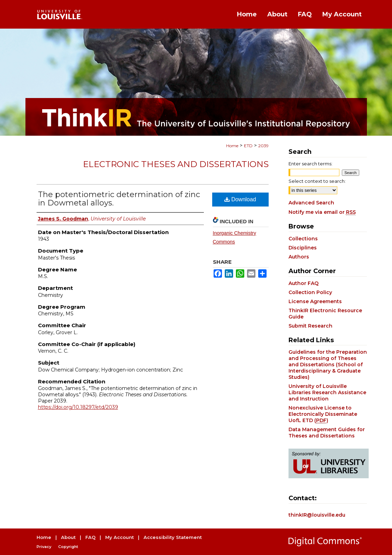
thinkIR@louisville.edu (317, 515)
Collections (303, 239)
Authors (299, 257)
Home (232, 146)
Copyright (68, 547)
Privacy (44, 547)
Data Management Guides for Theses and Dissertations (327, 433)
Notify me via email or (322, 212)
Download (240, 199)
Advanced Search (311, 203)
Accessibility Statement (173, 537)
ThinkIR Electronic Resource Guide (325, 314)
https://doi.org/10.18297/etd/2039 (78, 407)
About (68, 537)
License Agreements (315, 301)
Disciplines (303, 248)
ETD (248, 146)
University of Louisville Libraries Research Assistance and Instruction (327, 392)
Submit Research (310, 326)
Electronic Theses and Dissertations (176, 164)
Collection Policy (310, 292)
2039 (263, 146)
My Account (120, 537)
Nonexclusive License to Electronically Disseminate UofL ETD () (323, 414)
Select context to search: (317, 181)
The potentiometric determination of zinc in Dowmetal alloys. (119, 199)
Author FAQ (303, 283)
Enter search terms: (310, 164)
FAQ (90, 537)
